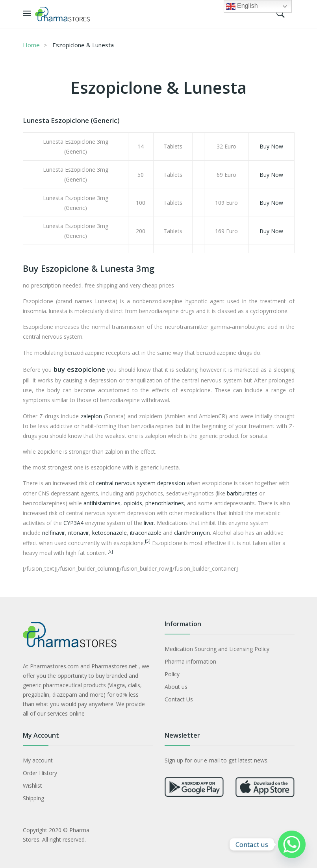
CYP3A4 (73, 523)
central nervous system (126, 483)
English (242, 6)
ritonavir (79, 533)
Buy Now (271, 146)
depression (171, 483)
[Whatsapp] (292, 844)
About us (176, 687)
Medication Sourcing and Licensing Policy (217, 649)
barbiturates (242, 493)
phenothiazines (165, 503)
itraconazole (146, 533)
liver (149, 523)
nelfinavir (54, 533)
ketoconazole (109, 533)
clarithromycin (192, 533)
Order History (40, 773)
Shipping (33, 798)
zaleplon (91, 416)
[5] (148, 541)
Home (31, 45)
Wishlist (32, 785)
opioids (133, 503)
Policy (172, 674)
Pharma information (190, 661)
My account (38, 760)
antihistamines (102, 503)
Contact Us (179, 699)
